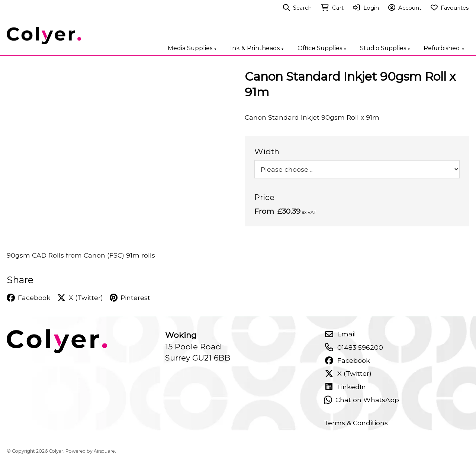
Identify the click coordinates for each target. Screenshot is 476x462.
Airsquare (104, 451)
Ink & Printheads (257, 48)
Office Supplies (322, 48)
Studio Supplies (385, 48)
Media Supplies (192, 48)
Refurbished (444, 48)
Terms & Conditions (356, 423)
